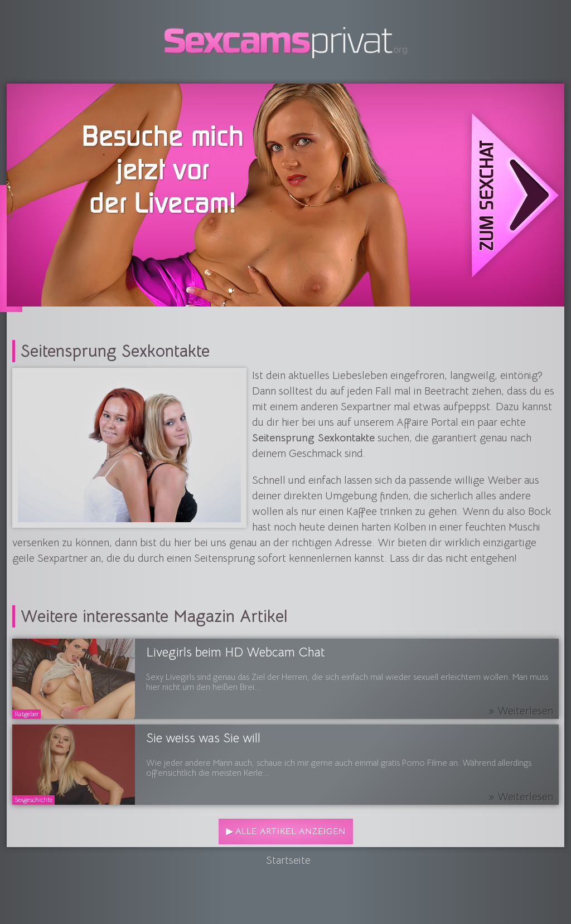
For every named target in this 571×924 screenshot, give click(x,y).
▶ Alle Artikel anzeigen (286, 831)
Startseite (288, 860)
